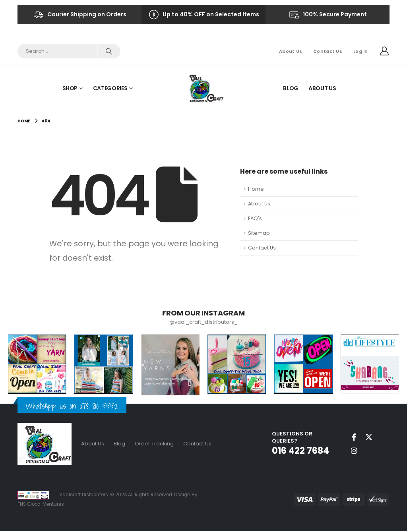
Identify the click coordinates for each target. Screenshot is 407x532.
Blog (291, 88)
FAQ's (255, 218)
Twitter (369, 437)
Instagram (354, 451)
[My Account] (384, 51)
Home (256, 189)
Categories (110, 88)
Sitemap (259, 233)
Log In (361, 51)
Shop (70, 88)
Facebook (354, 437)
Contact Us (328, 51)
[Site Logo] (204, 88)
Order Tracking (154, 444)
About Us (291, 51)
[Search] (109, 51)
